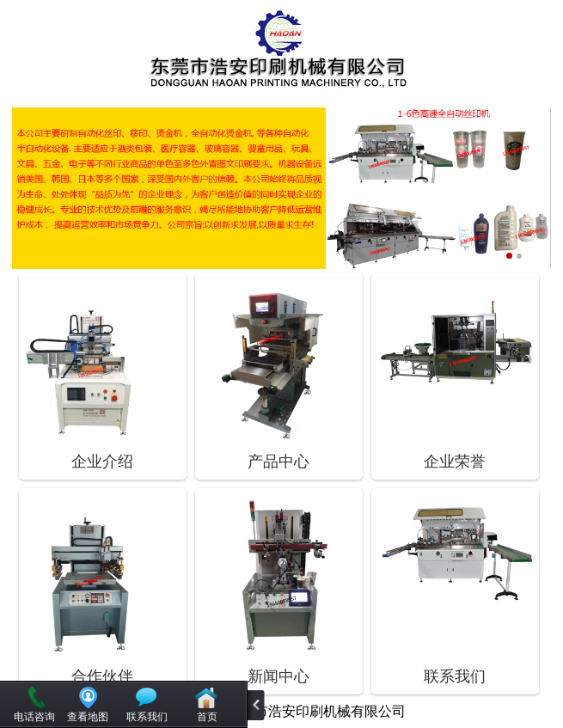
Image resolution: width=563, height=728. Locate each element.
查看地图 (88, 717)
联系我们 (147, 717)
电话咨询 (34, 717)
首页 (207, 717)
